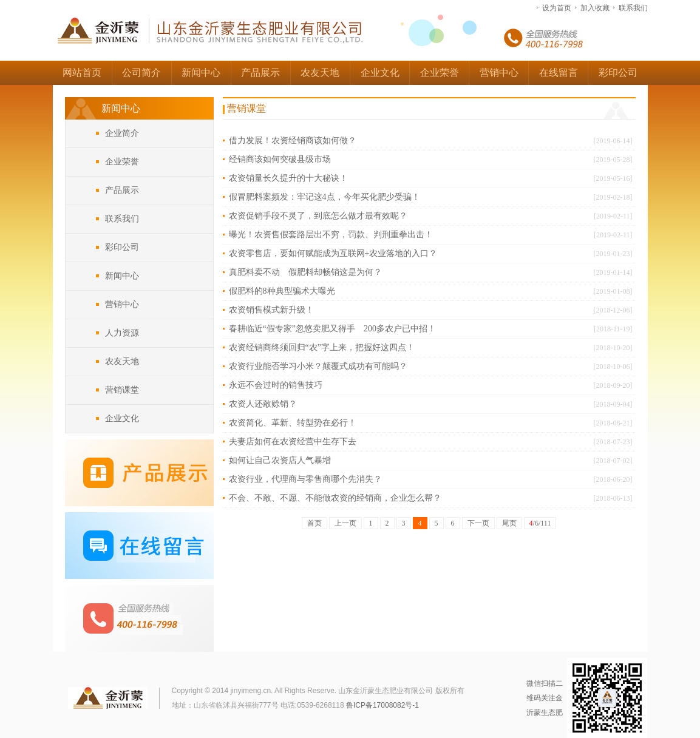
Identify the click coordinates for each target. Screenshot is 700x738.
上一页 (345, 523)
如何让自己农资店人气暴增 (280, 460)
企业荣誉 (440, 73)
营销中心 (499, 73)
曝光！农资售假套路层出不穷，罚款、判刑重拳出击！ (331, 235)
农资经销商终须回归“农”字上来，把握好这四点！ (322, 347)
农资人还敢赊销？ (263, 404)
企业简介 (122, 133)
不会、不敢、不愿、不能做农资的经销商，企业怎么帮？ (335, 498)
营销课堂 (122, 390)
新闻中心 (201, 73)
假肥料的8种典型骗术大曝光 (282, 291)
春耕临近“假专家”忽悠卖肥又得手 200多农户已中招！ (332, 329)
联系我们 (633, 8)
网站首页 (82, 73)
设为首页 (557, 8)
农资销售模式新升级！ (271, 310)
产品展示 (260, 73)
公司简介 (141, 73)
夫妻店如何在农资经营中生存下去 (293, 442)
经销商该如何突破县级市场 (280, 159)
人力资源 (122, 333)
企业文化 (380, 73)
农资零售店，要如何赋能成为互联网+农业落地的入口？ (333, 253)
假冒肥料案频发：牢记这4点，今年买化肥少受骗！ (325, 197)
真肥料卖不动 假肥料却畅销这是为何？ (305, 272)
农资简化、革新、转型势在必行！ (293, 423)
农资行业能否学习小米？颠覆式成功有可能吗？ (318, 366)
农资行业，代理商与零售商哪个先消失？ (305, 479)
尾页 (509, 523)
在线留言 (559, 73)
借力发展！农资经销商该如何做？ (293, 140)
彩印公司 (618, 73)
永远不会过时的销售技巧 (276, 385)
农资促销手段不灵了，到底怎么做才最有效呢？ (318, 216)
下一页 (478, 523)
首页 (314, 523)
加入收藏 (595, 8)
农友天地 (320, 73)
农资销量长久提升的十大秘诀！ (288, 178)
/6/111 (540, 523)
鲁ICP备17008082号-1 (382, 705)
